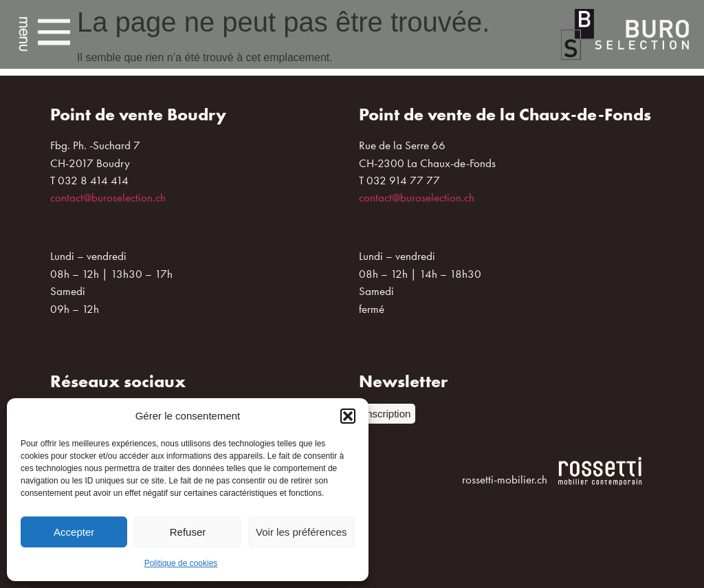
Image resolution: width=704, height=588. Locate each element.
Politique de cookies (181, 563)
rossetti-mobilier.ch (505, 479)
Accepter (74, 532)
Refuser (188, 532)
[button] (348, 416)
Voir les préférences (301, 532)
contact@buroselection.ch (108, 197)
